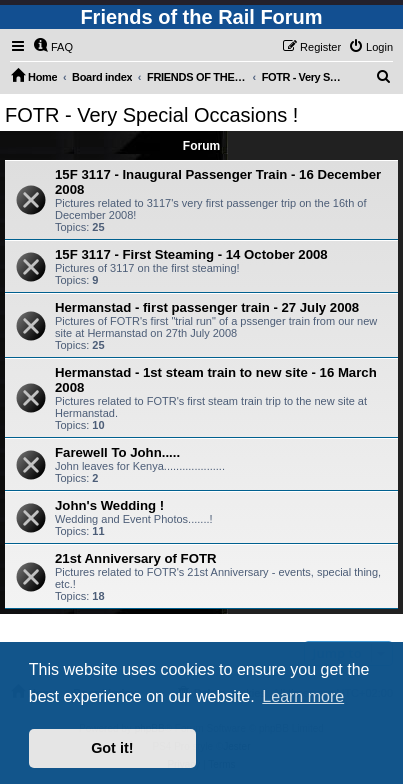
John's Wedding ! (109, 505)
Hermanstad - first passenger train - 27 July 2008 (207, 307)
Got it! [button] (112, 748)
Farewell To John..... (117, 452)
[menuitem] (53, 47)
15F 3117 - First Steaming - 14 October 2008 (191, 254)
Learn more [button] (303, 696)
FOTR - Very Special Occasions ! (151, 115)
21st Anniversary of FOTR (135, 558)
